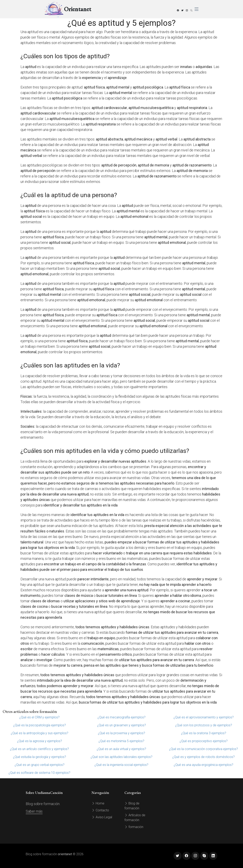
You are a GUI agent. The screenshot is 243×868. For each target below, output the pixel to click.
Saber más (34, 811)
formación (134, 827)
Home (98, 803)
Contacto (100, 810)
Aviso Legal (102, 817)
